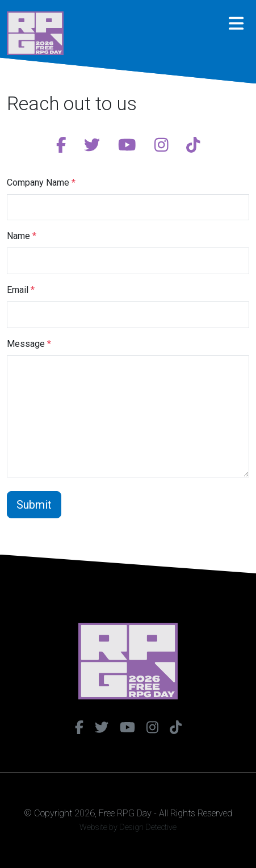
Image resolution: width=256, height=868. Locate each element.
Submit (34, 505)
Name (22, 236)
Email (21, 290)
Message (29, 344)
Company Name (41, 183)
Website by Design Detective (128, 827)
